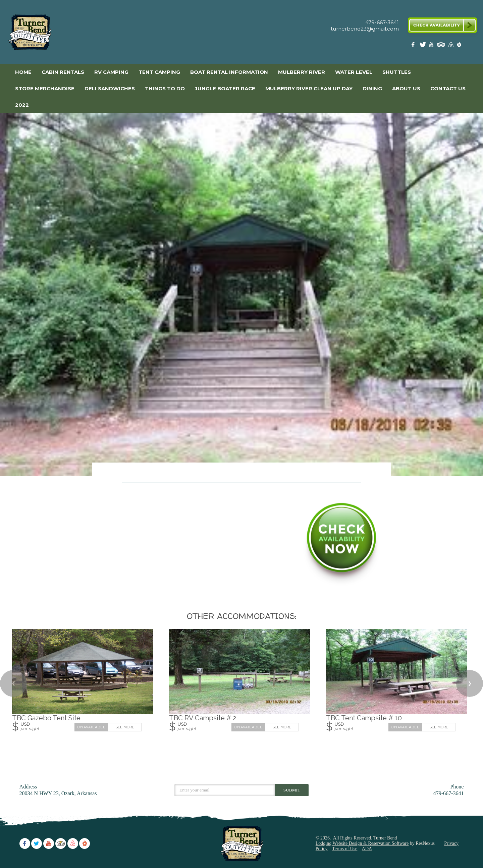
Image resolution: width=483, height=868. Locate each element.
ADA (367, 849)
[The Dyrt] (459, 46)
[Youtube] (432, 46)
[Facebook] (414, 46)
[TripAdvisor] (441, 46)
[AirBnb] (450, 46)
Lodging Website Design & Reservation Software (362, 843)
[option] (241, 295)
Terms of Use (345, 849)
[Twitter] (423, 46)
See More (125, 728)
